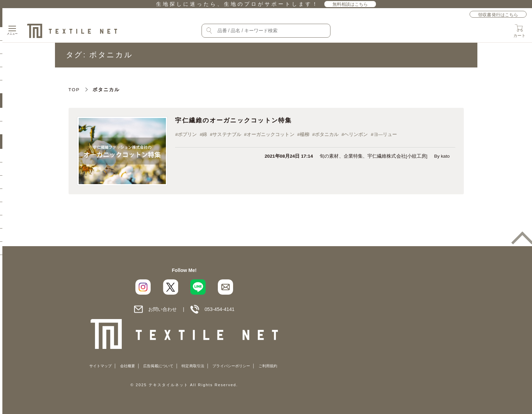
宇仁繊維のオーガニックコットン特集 (248, 121)
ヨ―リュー (401, 136)
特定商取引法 (193, 366)
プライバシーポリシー (231, 366)
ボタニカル (338, 136)
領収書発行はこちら (498, 15)
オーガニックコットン (277, 136)
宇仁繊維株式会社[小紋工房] (397, 159)
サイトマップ (100, 366)
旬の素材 (329, 159)
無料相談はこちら (350, 4)
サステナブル (231, 136)
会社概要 (128, 366)
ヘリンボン (369, 136)
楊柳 (313, 136)
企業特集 (353, 159)
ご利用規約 (268, 366)
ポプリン (187, 136)
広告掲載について (158, 366)
